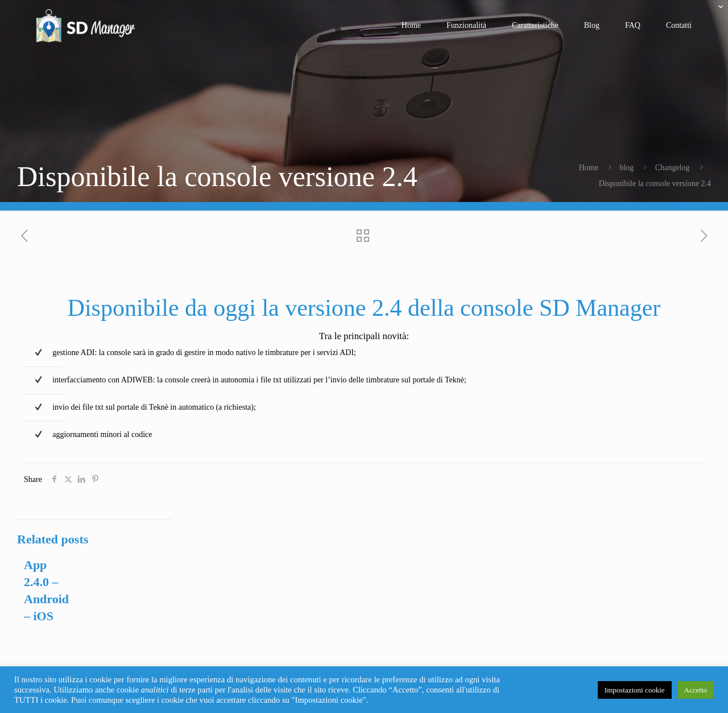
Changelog (673, 168)
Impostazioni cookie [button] (635, 690)
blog (626, 168)
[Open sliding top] (715, 13)
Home (589, 168)
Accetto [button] (696, 690)
